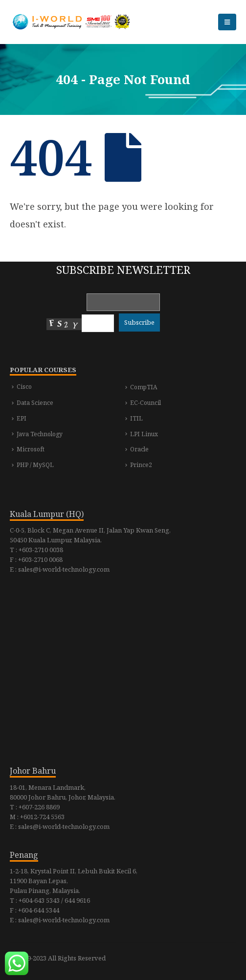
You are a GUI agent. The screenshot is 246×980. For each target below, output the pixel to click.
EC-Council (145, 403)
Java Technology (40, 434)
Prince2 (141, 465)
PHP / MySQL (35, 465)
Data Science (35, 403)
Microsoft (31, 449)
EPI (22, 418)
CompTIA (144, 387)
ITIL (136, 418)
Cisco (24, 387)
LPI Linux (144, 434)
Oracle (139, 449)
